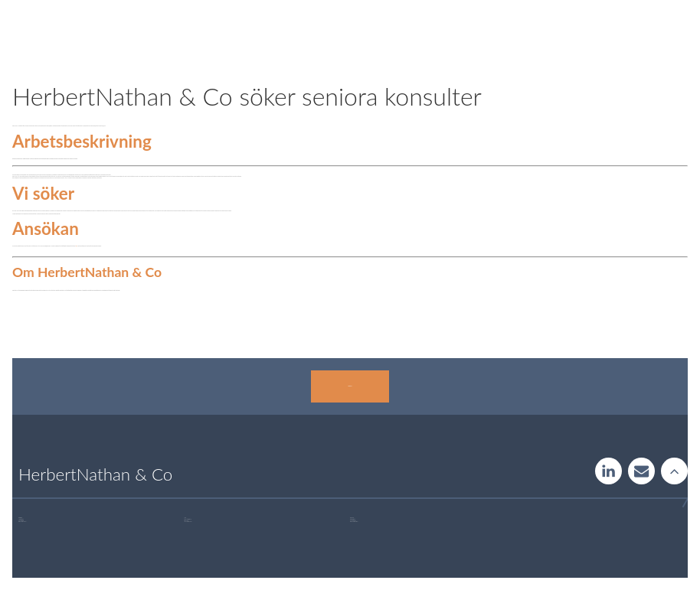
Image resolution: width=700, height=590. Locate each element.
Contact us (641, 471)
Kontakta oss (350, 386)
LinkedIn (608, 471)
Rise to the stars (674, 471)
